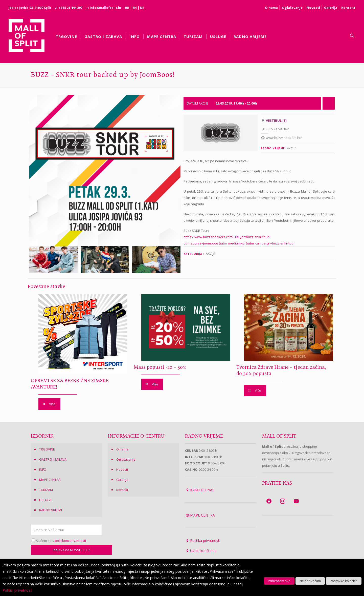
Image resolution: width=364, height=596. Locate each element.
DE (142, 8)
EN (135, 8)
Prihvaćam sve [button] (279, 581)
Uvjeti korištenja (203, 551)
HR (127, 8)
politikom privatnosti (70, 541)
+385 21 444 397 (71, 8)
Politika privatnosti (205, 540)
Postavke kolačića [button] (344, 581)
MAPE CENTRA (50, 480)
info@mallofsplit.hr (106, 8)
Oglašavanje (292, 8)
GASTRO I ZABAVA (53, 459)
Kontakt (348, 8)
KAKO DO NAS (202, 490)
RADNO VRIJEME (51, 510)
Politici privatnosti (18, 590)
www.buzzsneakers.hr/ (284, 138)
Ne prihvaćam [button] (310, 581)
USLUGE (45, 500)
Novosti (313, 8)
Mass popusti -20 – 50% (160, 367)
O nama (271, 8)
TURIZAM (46, 490)
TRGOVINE (47, 449)
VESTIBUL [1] (276, 120)
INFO (43, 469)
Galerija (331, 8)
